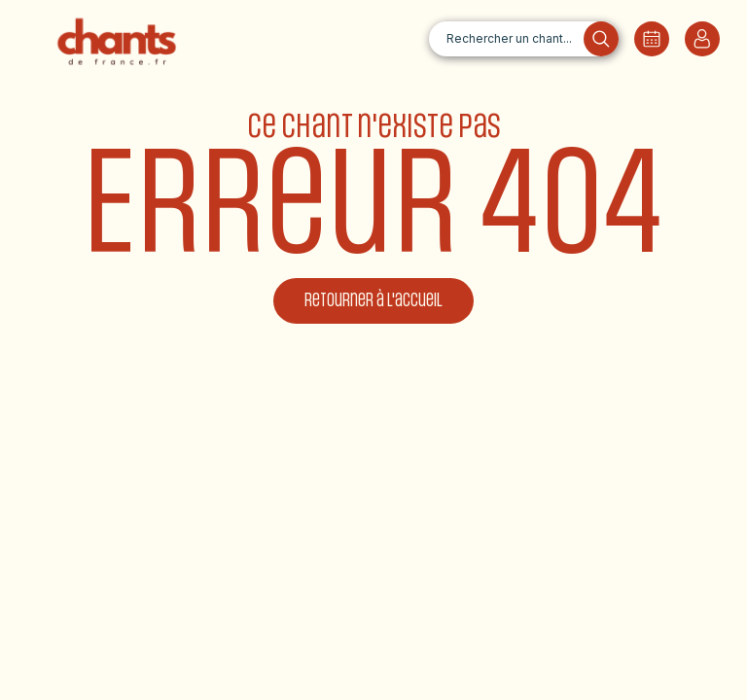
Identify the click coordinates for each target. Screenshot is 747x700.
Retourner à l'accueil (373, 301)
